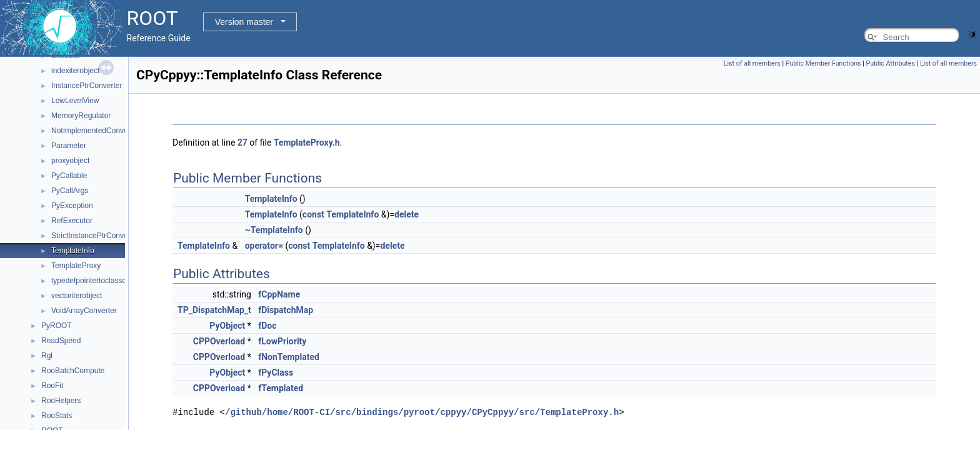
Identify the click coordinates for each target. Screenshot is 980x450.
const (313, 214)
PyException (72, 206)
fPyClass (276, 372)
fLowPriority (282, 341)
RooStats (57, 416)
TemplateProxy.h (307, 142)
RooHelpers (61, 401)
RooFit (52, 386)
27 (242, 142)
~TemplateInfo (274, 230)
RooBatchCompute (73, 371)
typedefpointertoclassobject (97, 281)
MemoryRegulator (81, 116)
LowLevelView (75, 101)
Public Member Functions (823, 63)
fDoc (267, 326)
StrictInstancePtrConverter (95, 236)
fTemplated (281, 388)
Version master (244, 22)
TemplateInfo (73, 251)
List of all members (752, 63)
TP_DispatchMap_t (214, 310)
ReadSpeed (61, 341)
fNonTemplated (289, 357)
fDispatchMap (286, 310)
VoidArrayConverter (84, 311)
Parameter (69, 146)
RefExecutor (72, 221)
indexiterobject (75, 71)
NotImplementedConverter (95, 131)
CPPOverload (219, 341)
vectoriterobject (77, 296)
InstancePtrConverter (87, 86)
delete (407, 214)
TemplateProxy (76, 266)
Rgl (47, 356)
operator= (264, 246)
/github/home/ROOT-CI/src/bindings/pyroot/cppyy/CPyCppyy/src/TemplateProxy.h (422, 412)
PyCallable (69, 176)
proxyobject (70, 161)
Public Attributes (890, 63)
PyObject (227, 326)
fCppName (279, 294)
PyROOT (57, 326)
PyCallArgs (70, 191)
